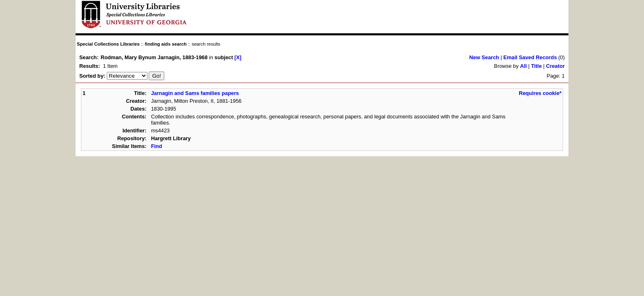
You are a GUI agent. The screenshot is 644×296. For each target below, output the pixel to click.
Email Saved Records (530, 57)
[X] (238, 57)
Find (157, 146)
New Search (484, 57)
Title (536, 66)
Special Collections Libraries (108, 44)
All (523, 66)
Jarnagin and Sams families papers (195, 93)
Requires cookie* (540, 93)
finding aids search (166, 44)
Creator (555, 66)
